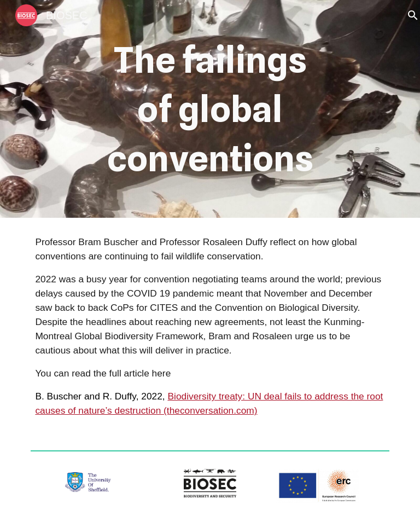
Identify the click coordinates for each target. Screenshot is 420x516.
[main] (210, 109)
